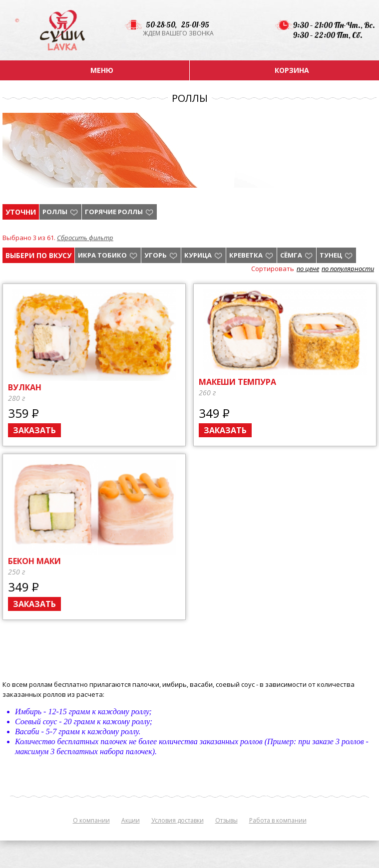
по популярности (348, 269)
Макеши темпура (237, 382)
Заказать (34, 430)
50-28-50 (160, 25)
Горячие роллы (114, 212)
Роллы (55, 212)
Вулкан (25, 387)
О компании (91, 820)
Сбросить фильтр (85, 238)
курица (198, 255)
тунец (331, 255)
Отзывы (226, 820)
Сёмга (291, 255)
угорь (156, 255)
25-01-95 (195, 25)
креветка (246, 255)
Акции (131, 820)
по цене (308, 269)
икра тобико (102, 255)
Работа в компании (278, 820)
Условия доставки (178, 820)
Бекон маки (34, 561)
